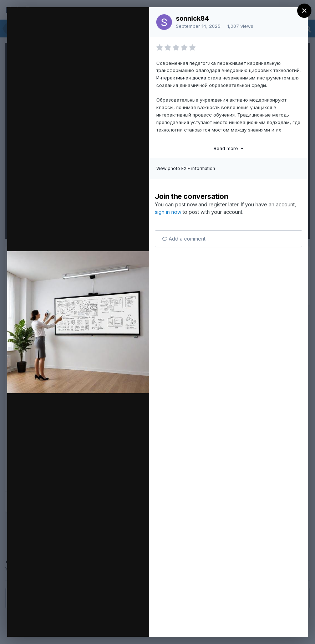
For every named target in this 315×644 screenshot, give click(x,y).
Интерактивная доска (181, 78)
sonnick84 (192, 18)
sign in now (168, 212)
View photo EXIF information (186, 168)
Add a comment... (186, 239)
